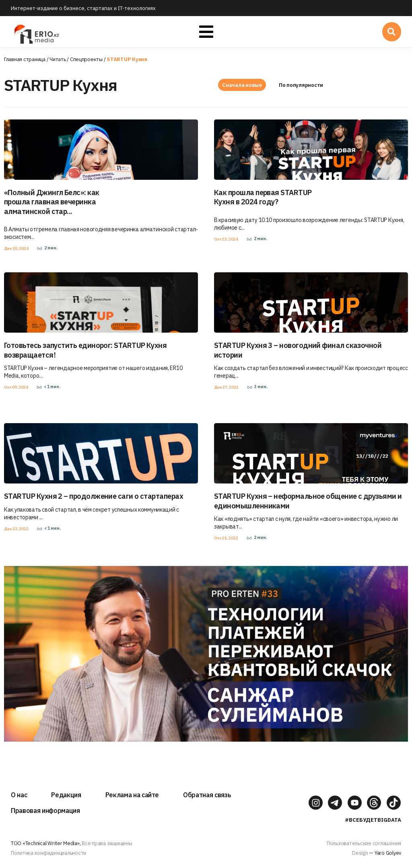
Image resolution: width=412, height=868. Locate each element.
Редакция (66, 795)
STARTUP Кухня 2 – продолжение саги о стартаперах (94, 496)
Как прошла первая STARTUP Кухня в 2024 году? (263, 197)
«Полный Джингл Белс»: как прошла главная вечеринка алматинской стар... (52, 202)
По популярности (302, 85)
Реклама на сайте (132, 795)
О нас (19, 795)
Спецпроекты (86, 59)
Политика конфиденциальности (48, 853)
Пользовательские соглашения (364, 843)
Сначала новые (242, 85)
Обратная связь (207, 795)
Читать (58, 59)
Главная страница (25, 59)
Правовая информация (45, 810)
